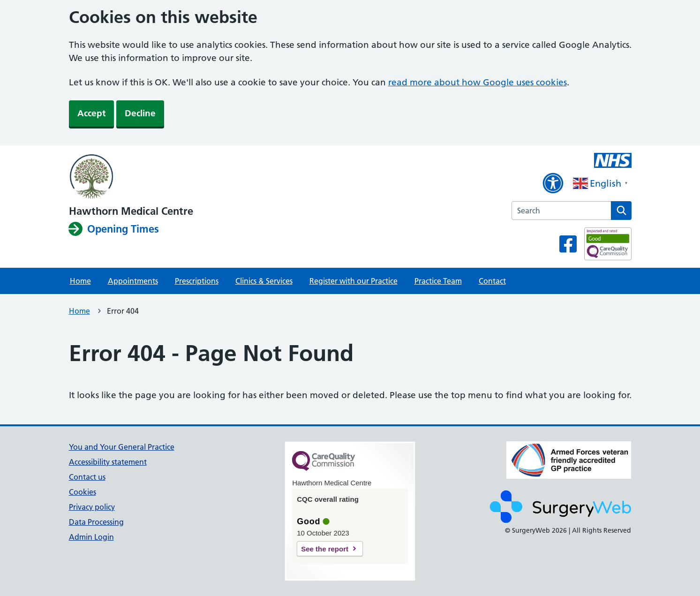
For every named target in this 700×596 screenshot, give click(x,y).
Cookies (83, 492)
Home (80, 281)
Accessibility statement (108, 462)
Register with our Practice (354, 281)
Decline (140, 113)
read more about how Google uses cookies (478, 82)
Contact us (87, 477)
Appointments (133, 281)
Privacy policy (92, 507)
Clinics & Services (264, 281)
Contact (492, 281)
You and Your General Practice (122, 447)
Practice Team (438, 281)
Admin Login (91, 537)
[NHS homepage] (131, 177)
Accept (91, 113)
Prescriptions (197, 281)
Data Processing (96, 522)
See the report (325, 549)
